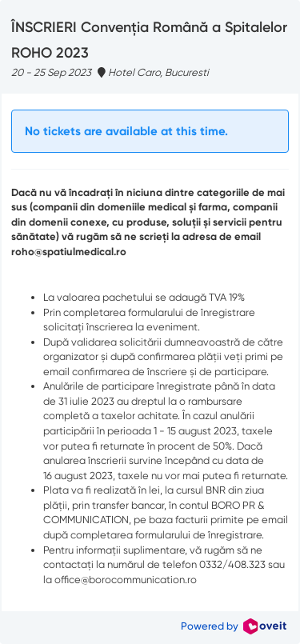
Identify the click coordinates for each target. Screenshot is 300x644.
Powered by (234, 626)
